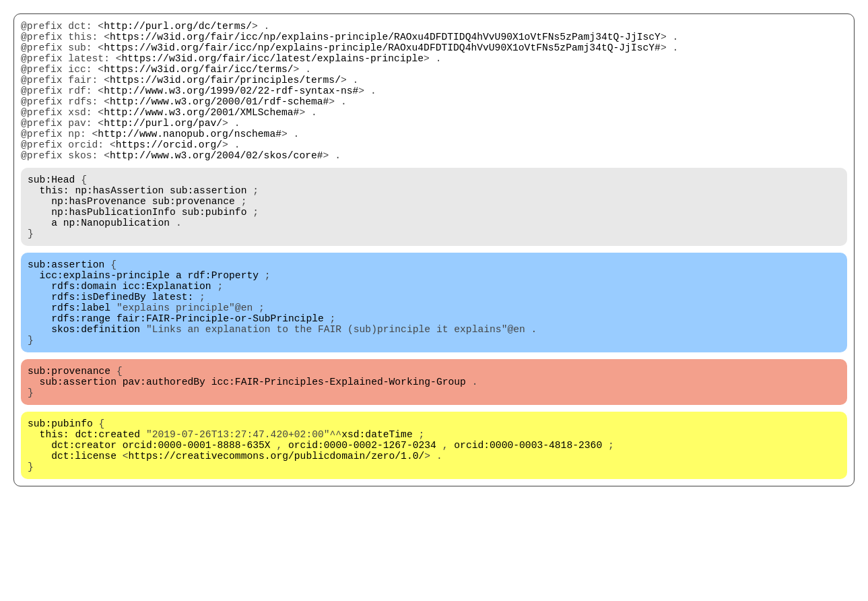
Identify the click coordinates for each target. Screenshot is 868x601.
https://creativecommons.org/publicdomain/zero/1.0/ (277, 546)
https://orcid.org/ (169, 176)
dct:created (107, 519)
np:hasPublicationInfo (113, 257)
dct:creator (84, 533)
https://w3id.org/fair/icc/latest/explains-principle (273, 68)
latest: (173, 358)
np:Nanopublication (116, 270)
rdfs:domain (84, 344)
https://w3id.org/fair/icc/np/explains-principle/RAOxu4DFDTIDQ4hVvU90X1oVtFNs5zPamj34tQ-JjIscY (385, 41)
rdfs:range (81, 385)
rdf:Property (223, 331)
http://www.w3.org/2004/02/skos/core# (216, 189)
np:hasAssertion (119, 230)
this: (55, 230)
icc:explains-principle (105, 331)
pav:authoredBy (164, 459)
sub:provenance (194, 243)
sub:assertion (208, 230)
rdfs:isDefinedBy (99, 358)
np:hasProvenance (99, 243)
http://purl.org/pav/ (163, 149)
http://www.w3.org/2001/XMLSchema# (201, 135)
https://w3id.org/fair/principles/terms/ (225, 95)
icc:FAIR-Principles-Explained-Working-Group (339, 459)
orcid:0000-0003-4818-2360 (528, 533)
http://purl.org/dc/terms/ (178, 28)
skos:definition (96, 398)
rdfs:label (81, 371)
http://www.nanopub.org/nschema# (190, 162)
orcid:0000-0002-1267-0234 (362, 533)
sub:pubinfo (214, 257)
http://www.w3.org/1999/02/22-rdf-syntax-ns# (231, 108)
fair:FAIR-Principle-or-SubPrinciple (220, 385)
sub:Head (51, 216)
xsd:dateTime (377, 519)
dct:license (84, 546)
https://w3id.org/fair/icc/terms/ (198, 82)
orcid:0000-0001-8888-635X (197, 533)
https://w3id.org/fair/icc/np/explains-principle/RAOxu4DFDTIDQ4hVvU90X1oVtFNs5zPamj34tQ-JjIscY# (382, 55)
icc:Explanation (167, 344)
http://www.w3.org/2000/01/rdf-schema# (219, 122)
